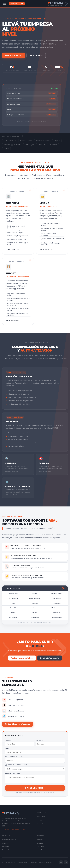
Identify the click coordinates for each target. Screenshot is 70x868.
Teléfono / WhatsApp (14, 757)
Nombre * (9, 740)
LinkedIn (40, 850)
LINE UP (40, 820)
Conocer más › (12, 250)
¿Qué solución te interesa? (16, 765)
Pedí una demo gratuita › (22, 658)
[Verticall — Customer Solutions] (58, 4)
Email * (8, 748)
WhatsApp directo (50, 658)
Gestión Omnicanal (9, 840)
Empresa (39, 740)
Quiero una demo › (14, 55)
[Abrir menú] (4, 4)
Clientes (40, 843)
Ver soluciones (36, 55)
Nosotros (40, 840)
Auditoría (5, 846)
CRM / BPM (41, 817)
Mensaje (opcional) (13, 774)
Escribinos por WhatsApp (18, 724)
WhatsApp (17, 4)
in (61, 862)
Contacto (40, 846)
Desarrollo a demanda (10, 850)
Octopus (5, 843)
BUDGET (40, 824)
